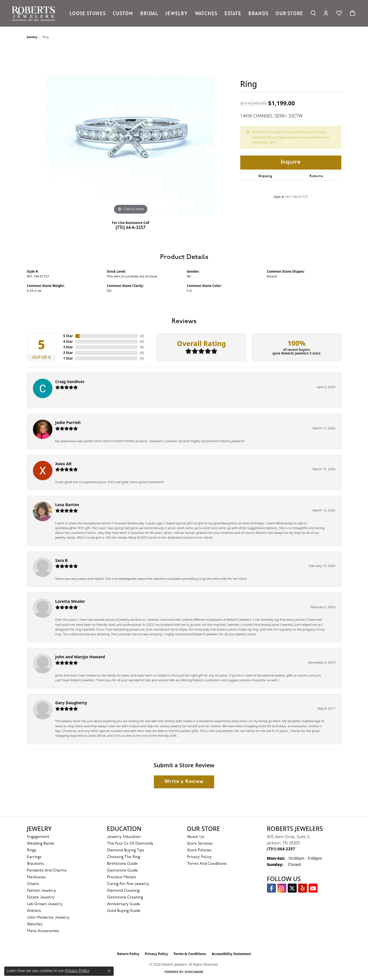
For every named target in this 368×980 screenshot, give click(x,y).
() (142, 336)
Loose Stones (88, 13)
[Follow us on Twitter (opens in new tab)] (292, 888)
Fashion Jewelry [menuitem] (42, 891)
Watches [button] (206, 13)
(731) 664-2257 (131, 228)
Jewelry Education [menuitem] (124, 837)
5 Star (68, 336)
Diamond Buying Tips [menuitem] (126, 850)
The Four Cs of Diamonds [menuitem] (130, 844)
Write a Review (184, 782)
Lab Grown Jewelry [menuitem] (45, 904)
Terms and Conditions (207, 864)
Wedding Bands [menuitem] (41, 844)
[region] (131, 132)
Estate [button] (233, 13)
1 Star (68, 358)
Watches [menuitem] (35, 924)
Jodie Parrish (68, 422)
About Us (196, 837)
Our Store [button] (289, 13)
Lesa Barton (67, 505)
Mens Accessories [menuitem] (43, 931)
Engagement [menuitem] (38, 837)
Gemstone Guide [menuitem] (122, 871)
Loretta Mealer (70, 601)
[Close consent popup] (109, 971)
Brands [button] (258, 13)
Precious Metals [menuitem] (122, 877)
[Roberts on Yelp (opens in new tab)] (303, 888)
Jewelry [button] (176, 13)
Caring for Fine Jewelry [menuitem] (128, 884)
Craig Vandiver (70, 382)
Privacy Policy (199, 857)
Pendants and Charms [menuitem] (47, 871)
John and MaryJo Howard (80, 657)
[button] (313, 13)
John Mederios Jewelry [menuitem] (48, 918)
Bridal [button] (149, 13)
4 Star (68, 341)
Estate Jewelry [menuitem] (41, 897)
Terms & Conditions (190, 954)
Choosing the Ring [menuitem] (124, 857)
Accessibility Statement (231, 954)
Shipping (265, 176)
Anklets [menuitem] (34, 911)
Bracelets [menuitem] (36, 864)
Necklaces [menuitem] (36, 877)
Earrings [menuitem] (34, 857)
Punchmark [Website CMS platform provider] (194, 972)
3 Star (68, 347)
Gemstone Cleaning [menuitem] (125, 897)
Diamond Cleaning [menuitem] (123, 891)
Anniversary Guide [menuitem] (124, 904)
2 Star (68, 353)
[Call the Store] (281, 849)
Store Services (200, 844)
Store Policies (199, 850)
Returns (316, 176)
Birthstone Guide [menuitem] (122, 864)
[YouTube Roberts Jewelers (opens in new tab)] (313, 888)
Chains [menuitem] (33, 884)
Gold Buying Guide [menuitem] (124, 911)
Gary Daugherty (71, 703)
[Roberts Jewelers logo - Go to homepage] (35, 13)
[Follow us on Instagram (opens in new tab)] (282, 888)
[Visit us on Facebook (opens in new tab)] (271, 888)
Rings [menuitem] (32, 850)
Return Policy (128, 954)
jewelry (32, 37)
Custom (123, 13)
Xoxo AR (64, 464)
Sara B (62, 560)
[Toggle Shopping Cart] (353, 13)
